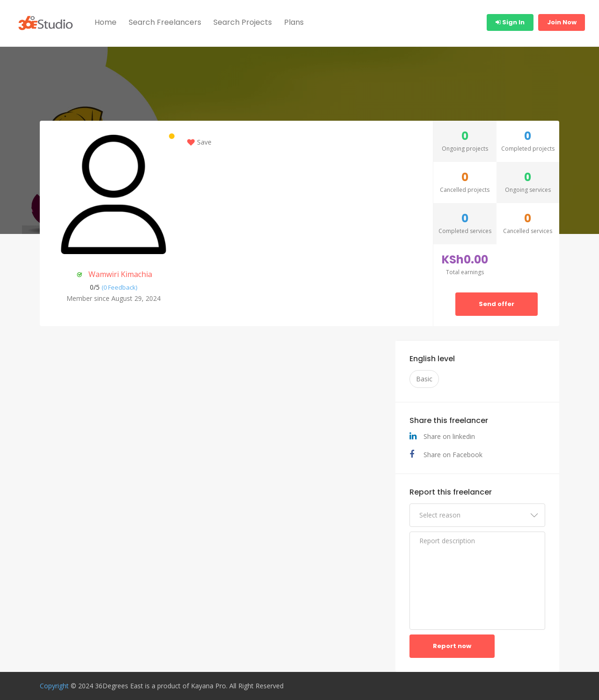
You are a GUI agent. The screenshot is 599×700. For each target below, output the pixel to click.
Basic (424, 379)
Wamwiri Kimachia (120, 274)
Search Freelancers (165, 22)
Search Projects (243, 22)
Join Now (562, 22)
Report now (452, 646)
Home (106, 22)
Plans (294, 22)
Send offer (497, 304)
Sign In (510, 22)
